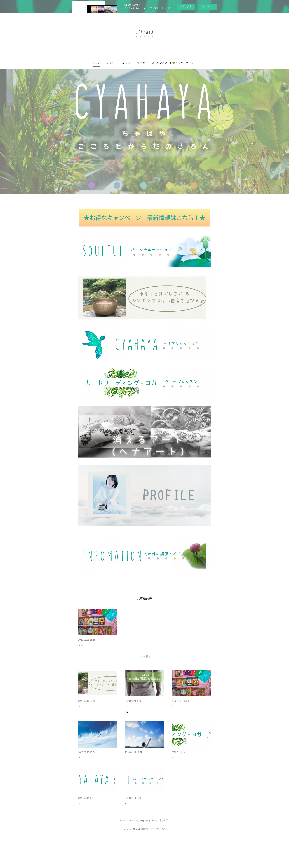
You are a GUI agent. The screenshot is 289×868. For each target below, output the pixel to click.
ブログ (141, 63)
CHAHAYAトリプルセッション (96, 826)
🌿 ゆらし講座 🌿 (135, 716)
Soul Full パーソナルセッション (143, 826)
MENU (110, 63)
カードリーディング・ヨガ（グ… (191, 771)
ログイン (208, 7)
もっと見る (144, 666)
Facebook (126, 63)
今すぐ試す (186, 6)
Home (97, 63)
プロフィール (133, 771)
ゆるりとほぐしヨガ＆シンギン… (98, 716)
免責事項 (83, 771)
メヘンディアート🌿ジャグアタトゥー (174, 63)
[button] (97, 63)
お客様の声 (85, 645)
